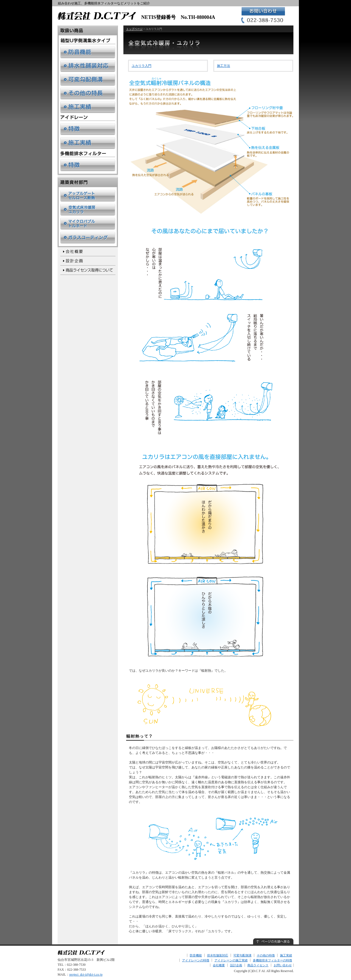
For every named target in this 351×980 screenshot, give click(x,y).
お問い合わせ (283, 965)
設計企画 (236, 965)
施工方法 (223, 66)
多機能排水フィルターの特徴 (272, 960)
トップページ (134, 29)
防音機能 (196, 955)
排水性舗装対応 (218, 955)
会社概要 (219, 965)
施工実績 (286, 955)
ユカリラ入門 (141, 66)
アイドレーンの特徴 (196, 960)
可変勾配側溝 (242, 955)
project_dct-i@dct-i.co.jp (86, 975)
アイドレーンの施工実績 (231, 960)
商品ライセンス (258, 965)
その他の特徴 (266, 955)
